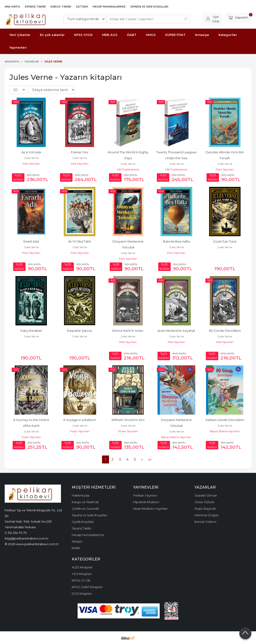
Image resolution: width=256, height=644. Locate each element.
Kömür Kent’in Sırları (128, 331)
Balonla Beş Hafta (176, 241)
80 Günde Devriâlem (225, 331)
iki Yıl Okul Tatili (80, 241)
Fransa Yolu (80, 152)
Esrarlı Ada (31, 241)
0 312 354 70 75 (16, 533)
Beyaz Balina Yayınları (176, 437)
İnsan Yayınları (31, 437)
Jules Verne (31, 158)
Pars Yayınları (225, 169)
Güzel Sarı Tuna (225, 241)
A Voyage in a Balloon (80, 420)
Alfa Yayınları (31, 164)
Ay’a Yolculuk (31, 152)
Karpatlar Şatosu (80, 331)
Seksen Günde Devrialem (225, 420)
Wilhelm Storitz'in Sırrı (128, 420)
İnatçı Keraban (31, 331)
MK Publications (128, 169)
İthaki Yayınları (128, 431)
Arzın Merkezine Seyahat (176, 331)
